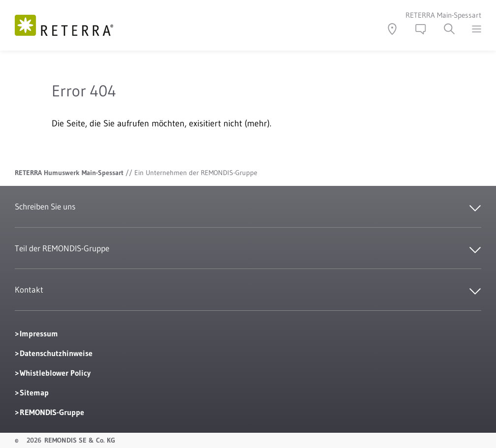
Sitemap (34, 392)
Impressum (39, 333)
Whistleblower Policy (55, 373)
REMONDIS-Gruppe (52, 412)
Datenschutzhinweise (56, 353)
